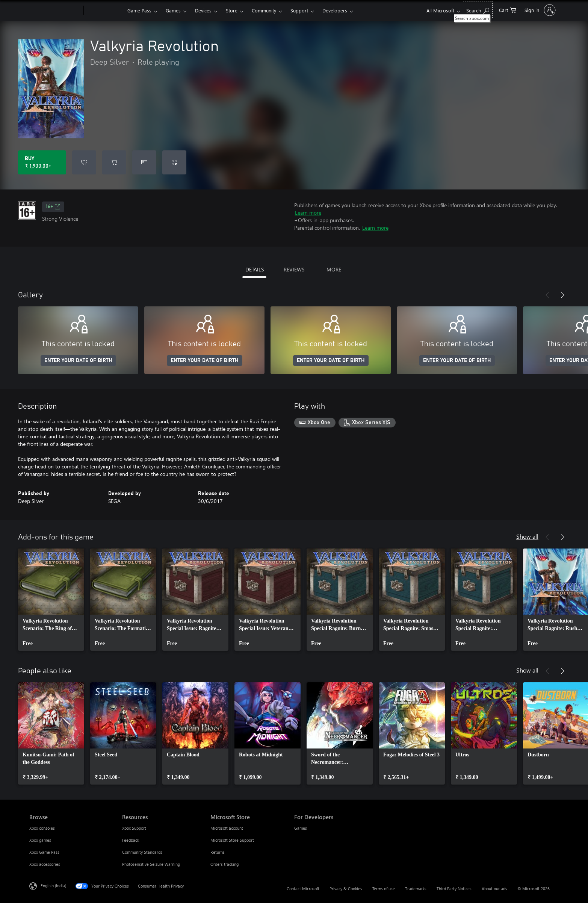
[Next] (562, 295)
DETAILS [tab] (255, 269)
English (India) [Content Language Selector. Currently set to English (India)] (53, 886)
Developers (335, 10)
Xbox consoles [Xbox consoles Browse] (42, 828)
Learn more (308, 213)
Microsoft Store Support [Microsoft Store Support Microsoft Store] (232, 840)
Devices (203, 10)
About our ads (494, 889)
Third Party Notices (454, 889)
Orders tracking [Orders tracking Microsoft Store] (224, 864)
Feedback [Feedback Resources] (131, 840)
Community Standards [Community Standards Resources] (142, 852)
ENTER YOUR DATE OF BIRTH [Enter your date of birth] (78, 361)
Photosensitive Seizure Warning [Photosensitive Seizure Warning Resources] (151, 864)
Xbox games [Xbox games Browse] (40, 840)
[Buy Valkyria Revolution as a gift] (144, 162)
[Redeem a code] (174, 162)
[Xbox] (105, 11)
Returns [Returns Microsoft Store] (218, 852)
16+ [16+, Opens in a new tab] (53, 207)
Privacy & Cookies (346, 889)
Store (232, 10)
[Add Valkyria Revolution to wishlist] (84, 162)
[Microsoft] (55, 11)
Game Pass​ (139, 10)
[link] (51, 600)
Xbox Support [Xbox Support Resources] (134, 828)
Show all (527, 536)
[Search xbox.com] (478, 10)
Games (173, 10)
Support (299, 10)
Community (264, 10)
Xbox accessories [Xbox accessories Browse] (45, 864)
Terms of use (384, 889)
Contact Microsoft (303, 889)
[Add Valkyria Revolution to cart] (114, 162)
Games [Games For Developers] (301, 828)
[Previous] (547, 295)
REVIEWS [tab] (294, 269)
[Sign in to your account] (539, 10)
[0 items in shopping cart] (508, 10)
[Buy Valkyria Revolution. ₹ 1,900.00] (42, 162)
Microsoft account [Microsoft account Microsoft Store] (227, 828)
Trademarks (416, 889)
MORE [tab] (334, 269)
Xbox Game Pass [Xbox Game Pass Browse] (44, 852)
